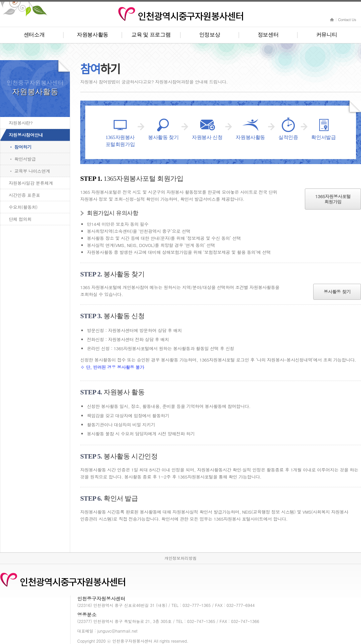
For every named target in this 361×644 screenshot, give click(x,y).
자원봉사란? (21, 123)
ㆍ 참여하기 (20, 147)
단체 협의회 (20, 219)
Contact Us (347, 19)
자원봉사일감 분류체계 (31, 183)
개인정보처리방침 (180, 558)
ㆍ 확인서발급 (22, 159)
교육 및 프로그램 (151, 35)
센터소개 (34, 35)
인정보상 (210, 35)
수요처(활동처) (23, 207)
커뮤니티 (327, 35)
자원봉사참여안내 (26, 135)
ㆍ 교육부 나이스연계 (29, 171)
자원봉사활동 (93, 35)
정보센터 (268, 35)
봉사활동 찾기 (337, 292)
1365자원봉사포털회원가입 (333, 199)
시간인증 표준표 (24, 195)
